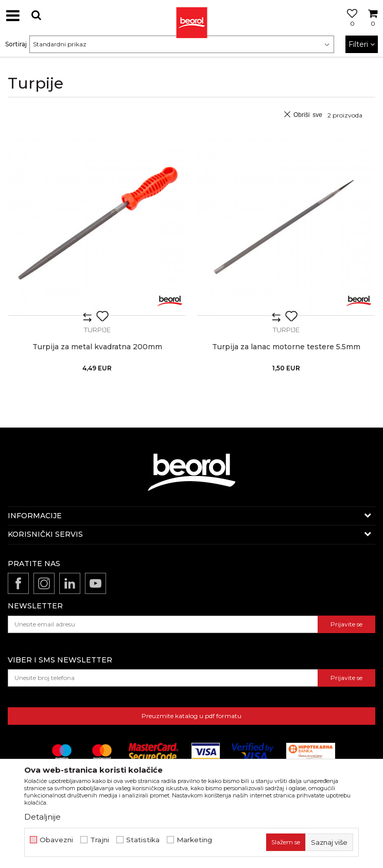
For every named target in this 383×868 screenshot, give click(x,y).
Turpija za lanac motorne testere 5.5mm (286, 347)
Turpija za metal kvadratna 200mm (97, 347)
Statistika (143, 840)
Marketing (194, 840)
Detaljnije (42, 817)
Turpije (97, 330)
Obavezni (56, 840)
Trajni (100, 840)
